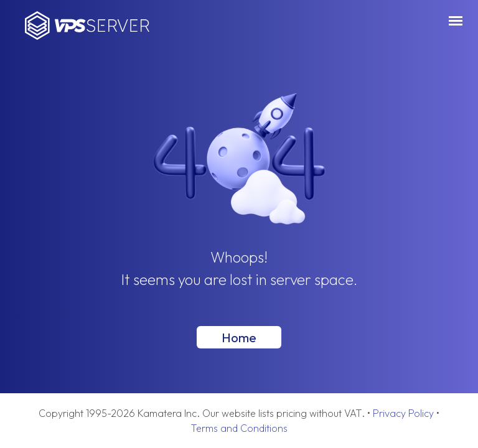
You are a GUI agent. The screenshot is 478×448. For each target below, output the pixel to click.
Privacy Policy (403, 413)
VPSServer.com (87, 26)
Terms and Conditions (239, 428)
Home (239, 337)
